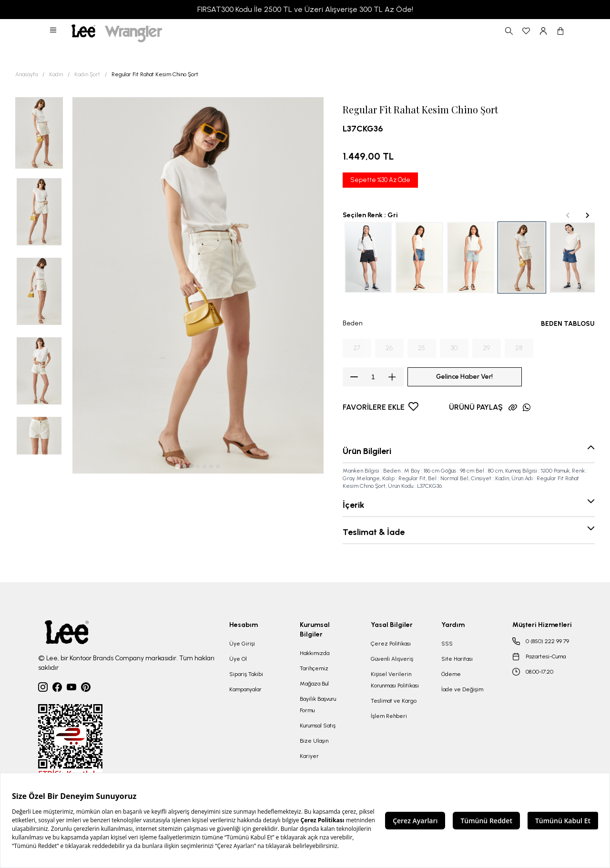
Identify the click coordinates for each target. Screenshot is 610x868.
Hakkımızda (315, 653)
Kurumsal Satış (318, 726)
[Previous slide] (568, 215)
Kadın (56, 74)
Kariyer (309, 756)
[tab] (178, 467)
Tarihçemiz (314, 668)
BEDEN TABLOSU (568, 324)
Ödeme (451, 674)
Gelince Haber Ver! (464, 377)
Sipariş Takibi (246, 674)
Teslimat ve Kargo (394, 701)
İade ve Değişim (462, 689)
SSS (447, 644)
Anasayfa (26, 74)
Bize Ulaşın (314, 741)
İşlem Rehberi (389, 716)
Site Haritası (457, 659)
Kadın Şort (87, 74)
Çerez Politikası (391, 644)
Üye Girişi (242, 644)
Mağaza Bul (314, 684)
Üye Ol (238, 659)
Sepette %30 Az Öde (380, 180)
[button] (54, 31)
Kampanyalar (245, 689)
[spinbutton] (373, 377)
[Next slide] (587, 215)
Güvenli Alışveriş (392, 659)
